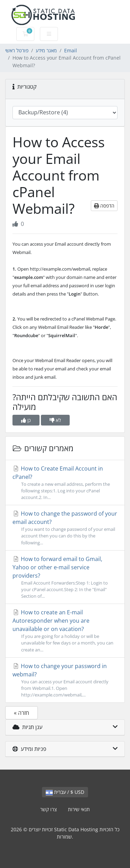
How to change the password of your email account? (65, 528)
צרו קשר (49, 809)
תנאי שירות (79, 809)
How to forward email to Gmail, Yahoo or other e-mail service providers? (65, 577)
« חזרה (21, 713)
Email (71, 50)
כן (26, 420)
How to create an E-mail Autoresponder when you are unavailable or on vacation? (65, 631)
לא (55, 420)
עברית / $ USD (65, 792)
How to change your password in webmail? (65, 680)
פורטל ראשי (17, 50)
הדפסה (104, 206)
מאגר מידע (46, 50)
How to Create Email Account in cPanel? (65, 483)
